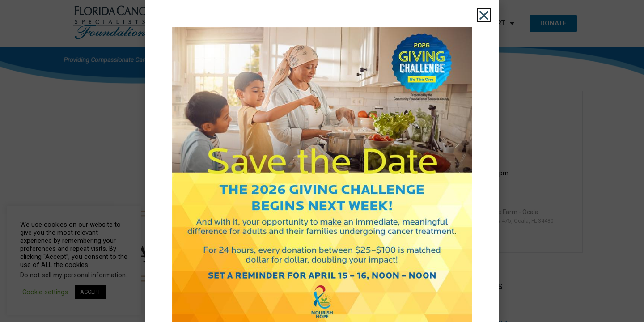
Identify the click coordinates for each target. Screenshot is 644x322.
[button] (484, 15)
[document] (322, 161)
